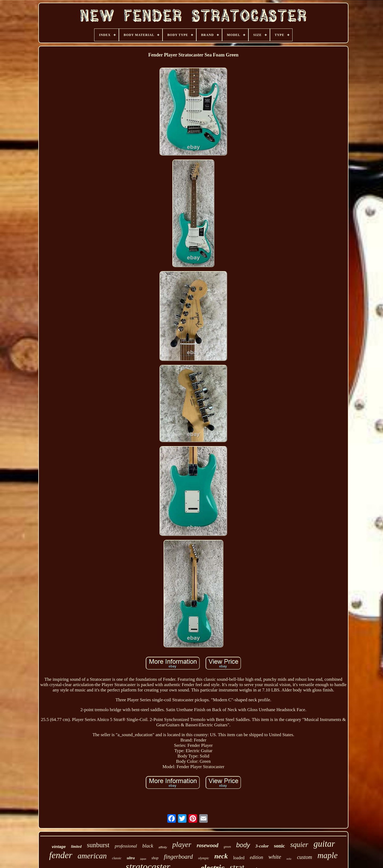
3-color (262, 846)
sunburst (98, 845)
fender (61, 855)
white (275, 857)
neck (221, 856)
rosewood (207, 845)
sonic (279, 846)
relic (289, 859)
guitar (324, 844)
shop (155, 858)
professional (126, 846)
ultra (131, 858)
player (182, 844)
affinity (163, 847)
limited (76, 847)
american (92, 856)
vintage (59, 847)
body (243, 845)
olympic (204, 858)
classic (117, 858)
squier (299, 845)
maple (327, 855)
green (227, 847)
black (148, 846)
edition (256, 857)
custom (305, 857)
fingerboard (178, 857)
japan (143, 859)
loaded (239, 858)
